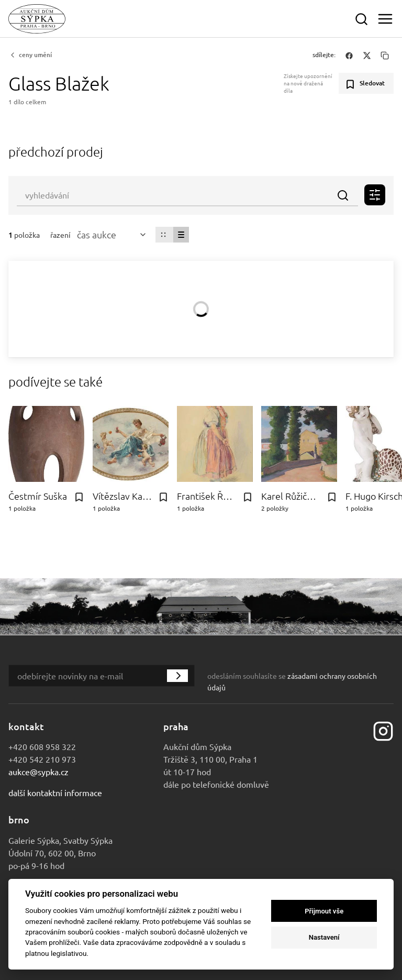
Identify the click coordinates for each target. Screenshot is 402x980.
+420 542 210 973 (42, 759)
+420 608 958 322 (42, 746)
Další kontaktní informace (55, 792)
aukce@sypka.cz (38, 772)
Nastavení (324, 937)
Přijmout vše (324, 911)
